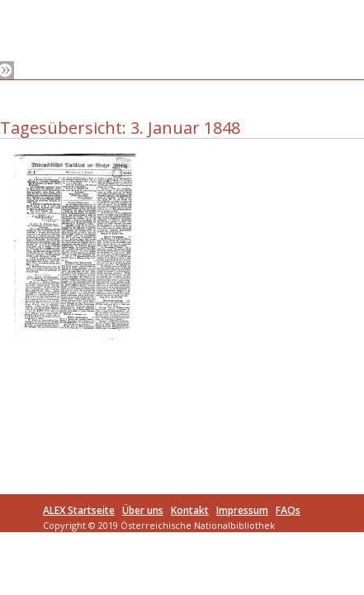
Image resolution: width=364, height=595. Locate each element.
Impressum (242, 510)
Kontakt (190, 510)
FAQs (288, 510)
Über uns (143, 510)
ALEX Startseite (79, 510)
